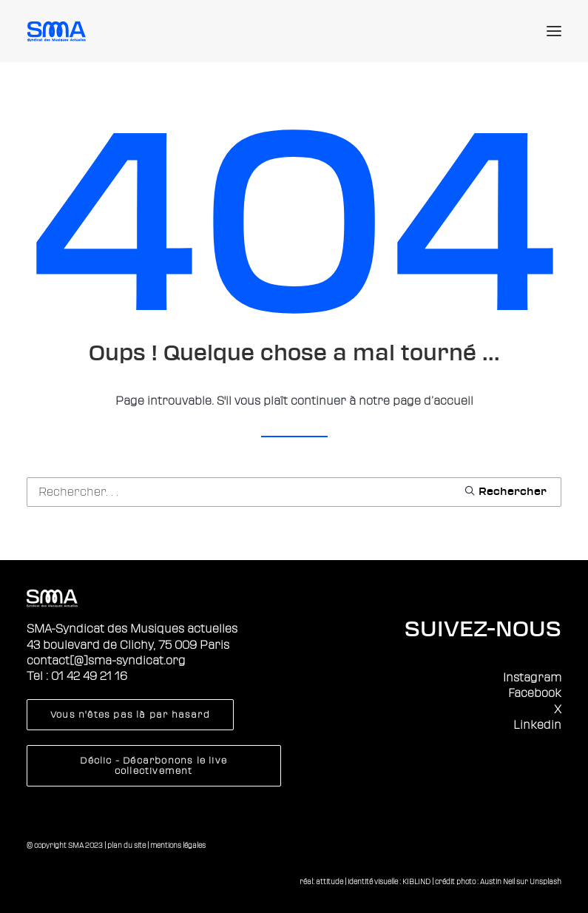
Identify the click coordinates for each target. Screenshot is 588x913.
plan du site (126, 845)
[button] (554, 31)
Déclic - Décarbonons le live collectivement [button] (155, 766)
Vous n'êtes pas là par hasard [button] (130, 715)
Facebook (535, 693)
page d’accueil (433, 401)
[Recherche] (294, 492)
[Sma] (59, 31)
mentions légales (178, 845)
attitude (330, 882)
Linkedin (537, 725)
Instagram (532, 678)
